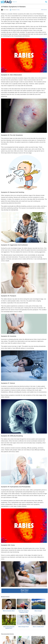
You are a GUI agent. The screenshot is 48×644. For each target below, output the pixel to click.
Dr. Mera (18, 10)
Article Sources (44, 10)
